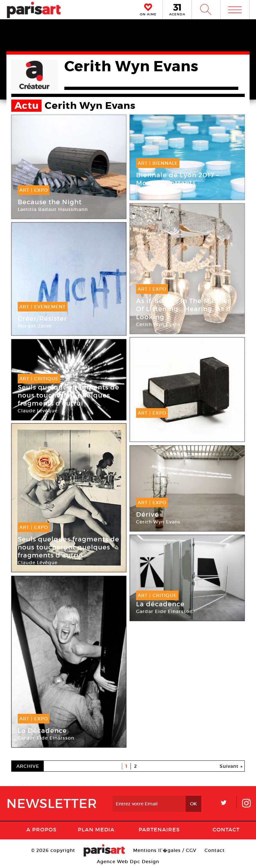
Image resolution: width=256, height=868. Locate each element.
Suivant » (231, 766)
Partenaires (159, 829)
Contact (226, 829)
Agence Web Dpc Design (128, 862)
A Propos (41, 829)
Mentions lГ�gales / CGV (165, 850)
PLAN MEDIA (96, 829)
